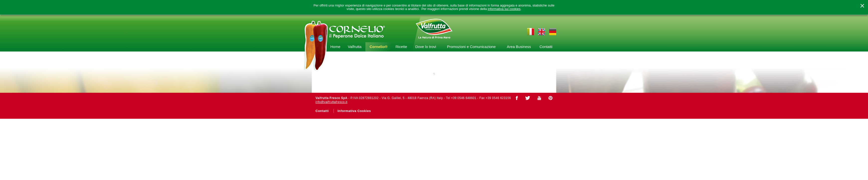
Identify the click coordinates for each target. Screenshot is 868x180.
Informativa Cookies (354, 111)
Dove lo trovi (426, 47)
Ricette (401, 47)
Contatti (546, 47)
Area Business (519, 47)
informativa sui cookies (504, 9)
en (542, 31)
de (552, 31)
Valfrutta (355, 47)
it (531, 31)
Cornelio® (379, 47)
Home (335, 47)
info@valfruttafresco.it (331, 102)
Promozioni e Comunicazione (471, 47)
